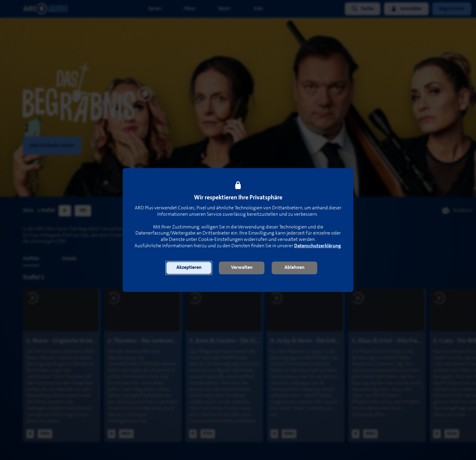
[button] (189, 268)
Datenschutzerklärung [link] (318, 246)
